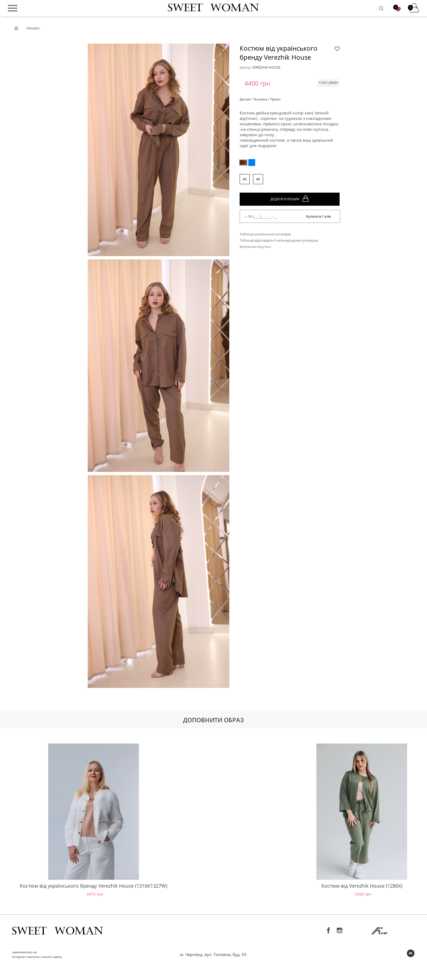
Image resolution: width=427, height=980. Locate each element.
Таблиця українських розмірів (265, 234)
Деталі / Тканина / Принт (260, 99)
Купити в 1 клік (319, 216)
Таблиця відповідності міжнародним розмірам (279, 240)
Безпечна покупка (255, 247)
